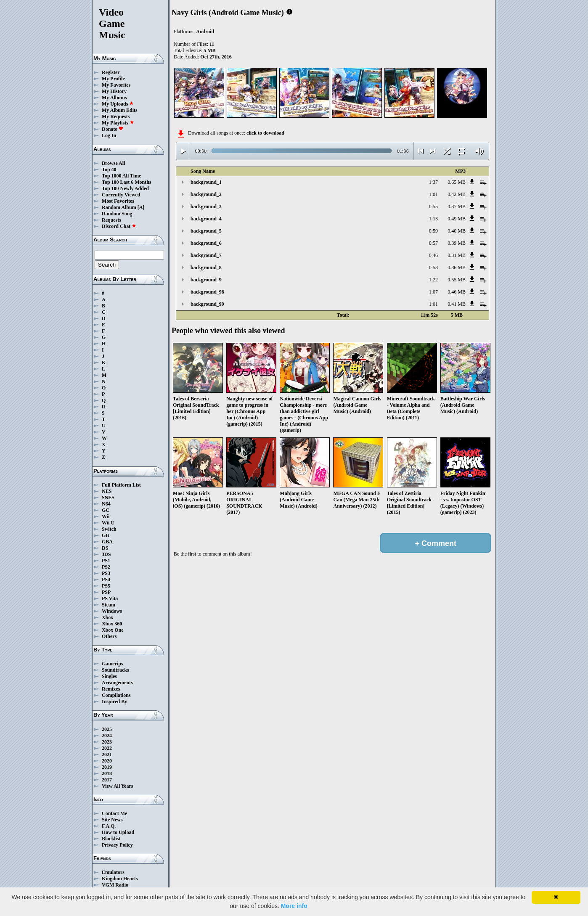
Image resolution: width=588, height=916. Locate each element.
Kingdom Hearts (120, 879)
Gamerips (113, 664)
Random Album (119, 207)
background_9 (206, 280)
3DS (106, 554)
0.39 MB (457, 243)
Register (111, 72)
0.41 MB (457, 304)
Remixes (111, 689)
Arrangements (117, 683)
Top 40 (109, 169)
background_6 (206, 243)
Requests (111, 220)
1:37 (433, 182)
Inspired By (114, 702)
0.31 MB (457, 255)
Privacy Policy (117, 845)
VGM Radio (115, 885)
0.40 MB (457, 231)
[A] (141, 207)
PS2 (106, 567)
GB (105, 535)
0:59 (433, 231)
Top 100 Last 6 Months (127, 182)
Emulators (113, 872)
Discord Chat (119, 226)
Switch (109, 529)
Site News (112, 820)
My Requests (116, 116)
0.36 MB (457, 267)
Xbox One (113, 630)
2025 (107, 729)
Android (205, 32)
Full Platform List (121, 485)
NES (107, 491)
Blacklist (111, 839)
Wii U (108, 523)
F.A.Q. (109, 826)
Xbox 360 (112, 624)
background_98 (207, 292)
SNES (108, 498)
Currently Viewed (121, 195)
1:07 (433, 292)
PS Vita (110, 598)
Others (109, 636)
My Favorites (116, 85)
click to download (265, 133)
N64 (106, 504)
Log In (109, 135)
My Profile (113, 79)
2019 (107, 767)
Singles (109, 676)
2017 (107, 780)
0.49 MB (457, 219)
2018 (107, 773)
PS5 (106, 586)
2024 (107, 736)
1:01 (433, 194)
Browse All (113, 163)
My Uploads (118, 104)
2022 (107, 748)
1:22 (433, 280)
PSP (106, 592)
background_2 (206, 194)
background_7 (206, 255)
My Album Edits (120, 110)
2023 (107, 742)
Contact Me (114, 813)
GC (106, 510)
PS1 (106, 561)
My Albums (114, 98)
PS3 (106, 573)
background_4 (206, 219)
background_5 (206, 231)
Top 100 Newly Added (125, 188)
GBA (107, 542)
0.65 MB (457, 182)
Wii (106, 516)
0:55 (433, 206)
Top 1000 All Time (121, 176)
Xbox (107, 617)
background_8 (206, 267)
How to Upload (118, 832)
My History (114, 91)
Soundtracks (115, 670)
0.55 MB (457, 280)
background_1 (206, 182)
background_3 (206, 206)
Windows (112, 611)
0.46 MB (457, 292)
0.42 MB (457, 194)
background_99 (207, 304)
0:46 (433, 255)
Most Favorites (118, 201)
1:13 (433, 219)
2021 (107, 755)
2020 (107, 761)
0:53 (433, 267)
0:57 (433, 243)
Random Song (117, 214)
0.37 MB (457, 206)
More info (294, 906)
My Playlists (118, 123)
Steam (109, 605)
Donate (113, 129)
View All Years (117, 786)
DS (105, 548)
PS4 (106, 580)
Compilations (116, 695)
